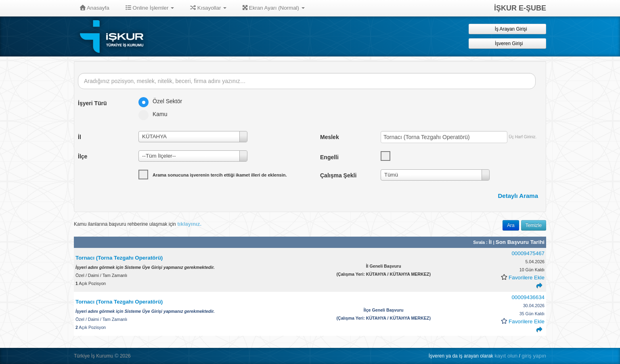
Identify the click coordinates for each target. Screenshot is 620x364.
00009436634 (528, 297)
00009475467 (528, 253)
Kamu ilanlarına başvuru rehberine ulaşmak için (138, 224)
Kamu (156, 114)
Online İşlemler (150, 8)
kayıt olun (506, 356)
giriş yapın (534, 356)
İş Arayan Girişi (507, 29)
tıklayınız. (189, 224)
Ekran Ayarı (274, 8)
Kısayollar (208, 8)
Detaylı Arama (518, 196)
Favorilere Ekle (527, 278)
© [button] (117, 356)
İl (491, 242)
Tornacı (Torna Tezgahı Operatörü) (119, 258)
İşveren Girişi (508, 43)
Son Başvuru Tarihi (520, 242)
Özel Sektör (163, 101)
